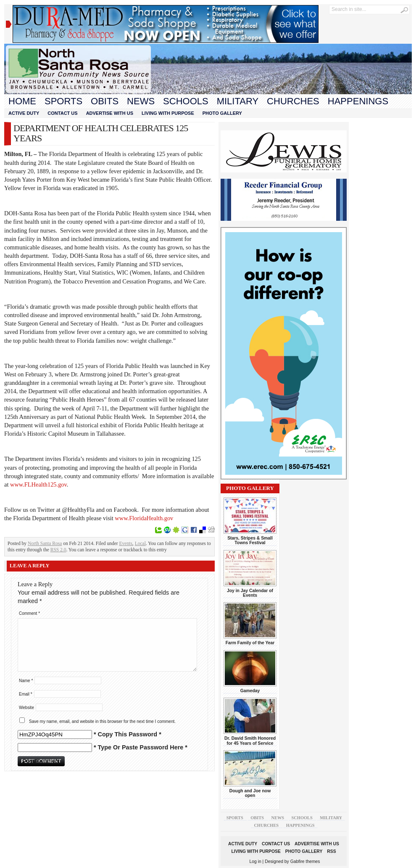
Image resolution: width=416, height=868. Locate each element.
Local (140, 543)
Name (26, 681)
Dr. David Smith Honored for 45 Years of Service (250, 741)
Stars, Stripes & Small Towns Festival (250, 540)
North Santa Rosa (45, 543)
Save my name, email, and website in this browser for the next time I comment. (102, 721)
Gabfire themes (305, 861)
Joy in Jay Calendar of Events (250, 593)
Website (26, 708)
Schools (186, 101)
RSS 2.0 (58, 550)
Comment (29, 613)
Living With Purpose (168, 113)
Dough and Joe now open (250, 793)
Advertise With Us (110, 113)
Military (238, 101)
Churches (293, 101)
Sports (63, 101)
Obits (105, 101)
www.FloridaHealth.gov (144, 518)
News (141, 101)
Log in (255, 861)
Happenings (358, 101)
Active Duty (24, 113)
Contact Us (62, 113)
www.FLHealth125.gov (38, 484)
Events (126, 543)
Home (22, 101)
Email (26, 694)
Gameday (250, 691)
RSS (331, 851)
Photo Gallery (222, 113)
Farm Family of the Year (250, 643)
